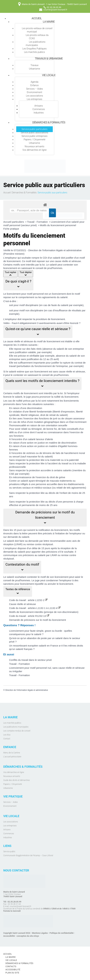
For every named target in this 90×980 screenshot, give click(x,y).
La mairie (49, 22)
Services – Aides (35, 89)
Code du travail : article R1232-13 (29, 616)
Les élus (7, 735)
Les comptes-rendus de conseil (17, 731)
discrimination (35, 408)
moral (82, 453)
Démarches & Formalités (49, 122)
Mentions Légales (40, 933)
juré (55, 418)
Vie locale (49, 75)
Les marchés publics (34, 52)
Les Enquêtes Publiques (35, 49)
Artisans (39, 106)
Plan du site (12, 973)
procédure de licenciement (50, 319)
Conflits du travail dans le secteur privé (30, 660)
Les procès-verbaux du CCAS (37, 37)
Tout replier (10, 274)
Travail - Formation (38, 222)
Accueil (37, 18)
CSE (12, 474)
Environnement (34, 92)
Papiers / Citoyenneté (34, 140)
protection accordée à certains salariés (50, 470)
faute (54, 305)
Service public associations (35, 133)
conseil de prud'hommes (55, 375)
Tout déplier (26, 274)
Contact (7, 739)
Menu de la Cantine (12, 753)
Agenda (34, 82)
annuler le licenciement (60, 584)
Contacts (11, 966)
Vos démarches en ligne (34, 150)
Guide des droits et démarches (17, 780)
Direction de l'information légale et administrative (27, 690)
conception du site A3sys (28, 936)
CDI (45, 258)
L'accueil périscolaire (12, 757)
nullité (57, 397)
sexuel (16, 456)
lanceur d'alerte (45, 439)
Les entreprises (34, 99)
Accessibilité (9, 936)
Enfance (35, 85)
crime (26, 432)
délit (11, 432)
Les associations (34, 96)
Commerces (39, 109)
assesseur (79, 418)
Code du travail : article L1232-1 (28, 600)
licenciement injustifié (32, 584)
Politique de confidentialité (62, 933)
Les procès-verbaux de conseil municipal (37, 30)
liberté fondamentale (41, 412)
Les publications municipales (35, 43)
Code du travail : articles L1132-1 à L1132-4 (35, 608)
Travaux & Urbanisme (49, 59)
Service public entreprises (34, 136)
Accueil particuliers (14, 222)
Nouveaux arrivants (34, 146)
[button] (18, 284)
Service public (9, 852)
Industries (39, 113)
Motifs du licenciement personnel (58, 225)
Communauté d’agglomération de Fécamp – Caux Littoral (28, 855)
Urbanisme (34, 69)
